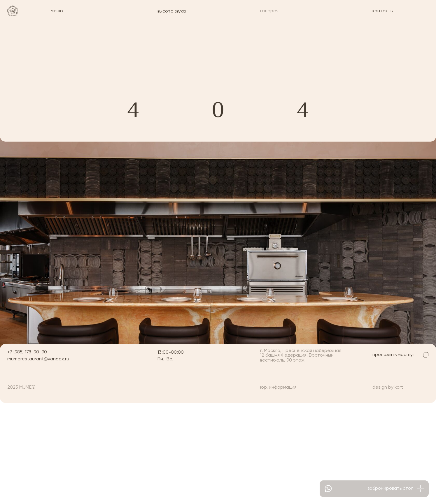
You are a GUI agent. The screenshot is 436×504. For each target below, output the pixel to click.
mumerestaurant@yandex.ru (38, 359)
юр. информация (278, 387)
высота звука (172, 11)
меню (57, 11)
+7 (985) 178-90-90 (27, 352)
